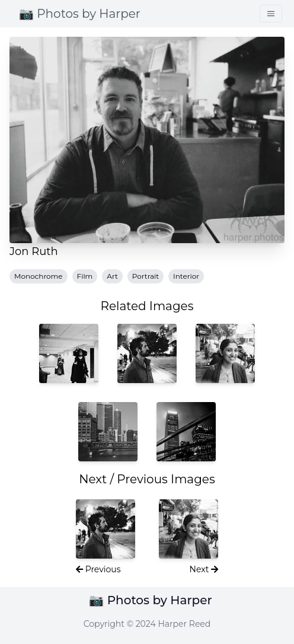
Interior (186, 276)
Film (85, 276)
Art (112, 276)
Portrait (146, 276)
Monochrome (39, 276)
